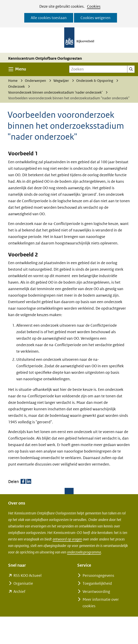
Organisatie (23, 583)
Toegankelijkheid (97, 583)
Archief (19, 592)
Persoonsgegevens (98, 575)
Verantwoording (96, 592)
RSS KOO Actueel (28, 575)
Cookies (94, 6)
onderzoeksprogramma (84, 552)
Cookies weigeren (95, 18)
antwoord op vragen (67, 539)
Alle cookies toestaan (49, 18)
